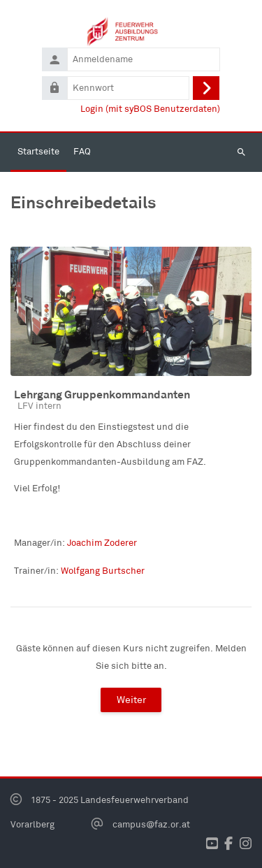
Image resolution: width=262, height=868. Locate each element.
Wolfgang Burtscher (103, 571)
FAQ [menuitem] (82, 151)
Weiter (131, 700)
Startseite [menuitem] (38, 151)
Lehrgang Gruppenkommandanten (102, 394)
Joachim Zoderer (102, 543)
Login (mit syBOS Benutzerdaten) (150, 109)
